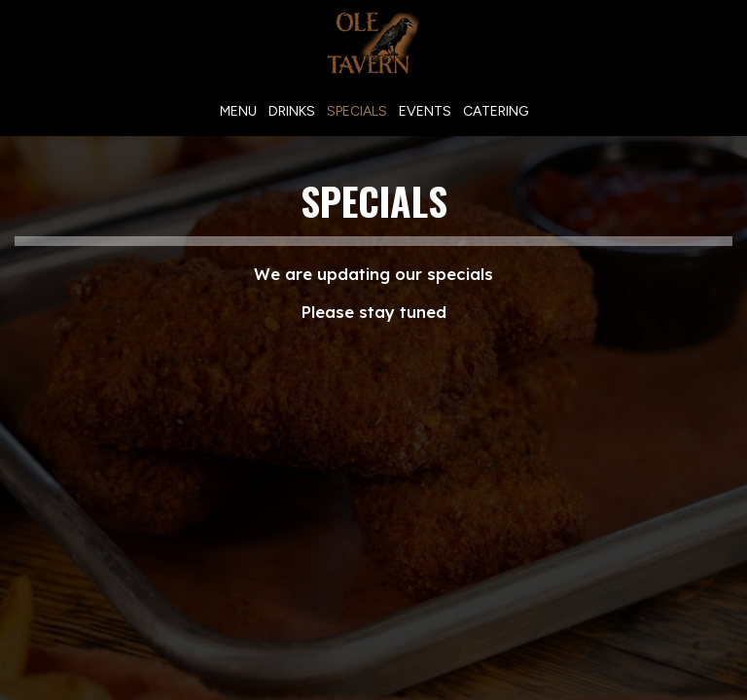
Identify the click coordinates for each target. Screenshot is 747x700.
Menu (238, 111)
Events (425, 111)
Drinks (292, 111)
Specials (357, 111)
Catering (496, 111)
